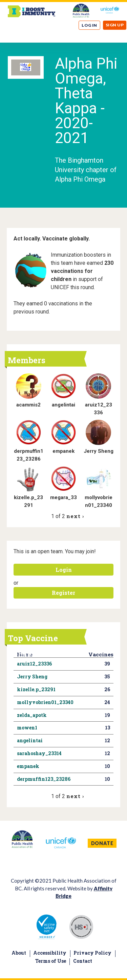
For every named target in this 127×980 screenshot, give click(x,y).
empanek (63, 451)
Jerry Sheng (99, 451)
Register (63, 593)
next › (75, 516)
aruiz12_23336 (34, 664)
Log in (89, 25)
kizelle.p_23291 (36, 689)
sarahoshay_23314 (39, 753)
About (19, 953)
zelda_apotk (32, 715)
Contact (83, 961)
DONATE (102, 843)
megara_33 (63, 497)
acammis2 (28, 405)
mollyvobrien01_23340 (45, 702)
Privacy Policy (92, 953)
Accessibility (50, 953)
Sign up (115, 25)
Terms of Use (51, 961)
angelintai (63, 405)
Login (64, 570)
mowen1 (27, 728)
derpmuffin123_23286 (44, 779)
